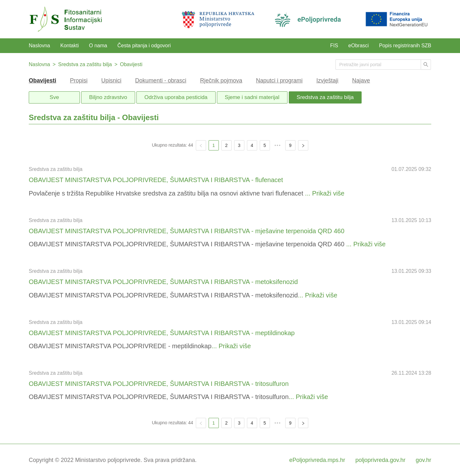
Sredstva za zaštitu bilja (85, 64)
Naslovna (39, 46)
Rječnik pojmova (221, 81)
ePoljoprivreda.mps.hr (317, 460)
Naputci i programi (279, 81)
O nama (98, 46)
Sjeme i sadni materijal (252, 97)
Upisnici (111, 81)
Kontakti (70, 46)
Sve (54, 97)
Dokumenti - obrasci (161, 81)
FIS (334, 46)
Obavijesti (131, 64)
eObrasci (358, 46)
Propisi (79, 81)
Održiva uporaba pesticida (176, 97)
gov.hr (423, 460)
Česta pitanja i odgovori (144, 46)
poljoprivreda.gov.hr (381, 460)
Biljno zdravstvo (108, 97)
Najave (361, 81)
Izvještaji (327, 81)
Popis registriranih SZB (405, 46)
